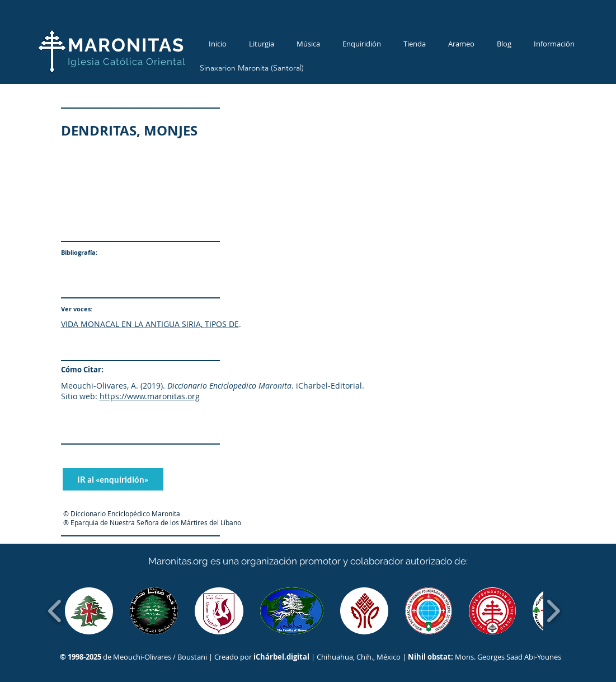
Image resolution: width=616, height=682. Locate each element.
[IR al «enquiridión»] (113, 479)
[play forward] (553, 611)
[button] (89, 611)
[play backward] (55, 611)
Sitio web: (79, 396)
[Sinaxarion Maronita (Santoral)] (252, 68)
